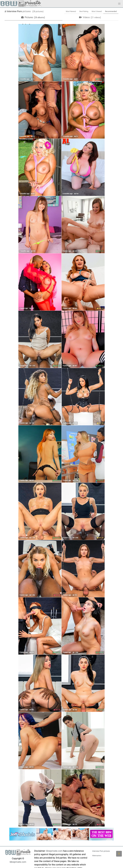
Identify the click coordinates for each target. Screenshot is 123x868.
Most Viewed (97, 11)
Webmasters (97, 856)
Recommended (111, 11)
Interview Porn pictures (101, 851)
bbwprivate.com (18, 862)
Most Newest (71, 11)
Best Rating (84, 11)
